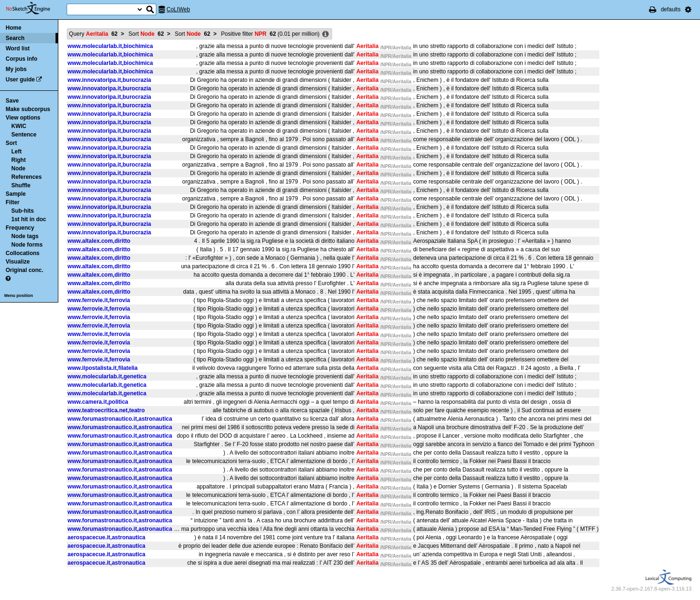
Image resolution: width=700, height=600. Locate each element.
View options (23, 118)
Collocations (23, 253)
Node (18, 168)
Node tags (25, 236)
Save (12, 101)
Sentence (24, 135)
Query (93, 34)
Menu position (19, 296)
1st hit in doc (29, 219)
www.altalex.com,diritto (99, 241)
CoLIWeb (178, 9)
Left (16, 152)
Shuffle (21, 185)
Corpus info (21, 59)
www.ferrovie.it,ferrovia (99, 300)
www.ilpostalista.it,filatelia (103, 368)
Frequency (20, 228)
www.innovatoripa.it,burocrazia (110, 80)
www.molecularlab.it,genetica (107, 376)
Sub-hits (23, 211)
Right (19, 160)
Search (15, 38)
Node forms (27, 245)
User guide (20, 80)
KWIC (19, 126)
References (27, 177)
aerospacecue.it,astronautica (107, 537)
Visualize (18, 262)
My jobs (16, 69)
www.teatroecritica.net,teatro (106, 410)
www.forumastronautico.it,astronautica (120, 419)
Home (13, 28)
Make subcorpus (28, 109)
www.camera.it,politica (98, 402)
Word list (18, 48)
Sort (11, 143)
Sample (16, 194)
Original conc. (24, 270)
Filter (12, 202)
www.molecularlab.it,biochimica (111, 46)
